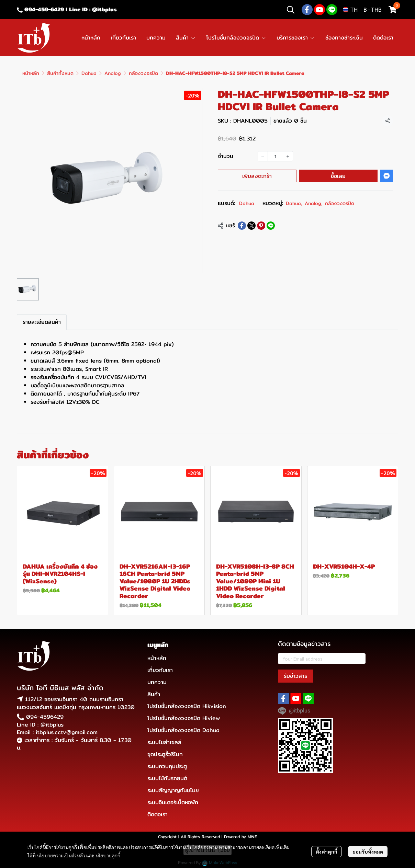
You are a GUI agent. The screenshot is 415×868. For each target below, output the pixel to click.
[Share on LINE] (271, 226)
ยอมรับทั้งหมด (368, 852)
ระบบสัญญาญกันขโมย (173, 790)
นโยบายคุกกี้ (108, 855)
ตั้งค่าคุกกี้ (327, 852)
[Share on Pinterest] (261, 226)
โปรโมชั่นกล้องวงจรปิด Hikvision (187, 706)
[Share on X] (251, 226)
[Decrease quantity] (263, 156)
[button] (291, 10)
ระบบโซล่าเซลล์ (164, 742)
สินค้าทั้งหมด (60, 73)
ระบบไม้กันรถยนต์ (167, 778)
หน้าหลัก (31, 73)
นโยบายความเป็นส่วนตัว (61, 855)
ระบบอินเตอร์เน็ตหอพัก (173, 802)
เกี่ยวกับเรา (160, 670)
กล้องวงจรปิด (143, 73)
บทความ (157, 682)
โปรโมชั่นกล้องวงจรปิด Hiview (184, 718)
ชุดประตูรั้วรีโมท (165, 754)
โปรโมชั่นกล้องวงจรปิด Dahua (183, 730)
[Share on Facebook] (242, 226)
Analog (113, 73)
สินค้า (154, 694)
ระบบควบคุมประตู (167, 766)
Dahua (89, 73)
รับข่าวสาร (295, 676)
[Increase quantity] (288, 156)
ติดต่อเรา (158, 814)
